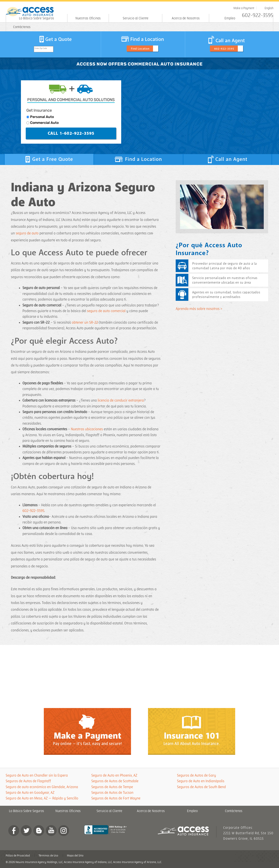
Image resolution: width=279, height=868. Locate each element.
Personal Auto (42, 117)
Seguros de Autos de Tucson (112, 793)
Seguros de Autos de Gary (196, 775)
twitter (26, 831)
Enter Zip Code (41, 48)
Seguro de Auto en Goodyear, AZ (30, 793)
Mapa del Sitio (75, 856)
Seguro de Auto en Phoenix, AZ (114, 775)
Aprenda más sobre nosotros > (199, 309)
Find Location (140, 49)
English (269, 8)
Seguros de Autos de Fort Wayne (116, 798)
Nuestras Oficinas (88, 18)
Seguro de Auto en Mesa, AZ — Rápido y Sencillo (42, 798)
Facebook (14, 831)
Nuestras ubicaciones (87, 429)
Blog (39, 831)
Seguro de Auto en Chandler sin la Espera (37, 775)
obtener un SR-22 (85, 323)
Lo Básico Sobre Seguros (37, 18)
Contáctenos (22, 27)
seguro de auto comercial (106, 311)
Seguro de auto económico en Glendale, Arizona (42, 787)
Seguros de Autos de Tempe (112, 787)
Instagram (64, 831)
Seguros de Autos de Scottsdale (115, 781)
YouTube (51, 831)
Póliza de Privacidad (18, 856)
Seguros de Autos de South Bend (201, 787)
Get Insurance (39, 110)
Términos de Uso (48, 856)
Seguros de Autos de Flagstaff (28, 781)
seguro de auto (27, 233)
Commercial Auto (44, 123)
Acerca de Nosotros (186, 18)
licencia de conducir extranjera (121, 400)
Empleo (230, 18)
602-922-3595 (224, 49)
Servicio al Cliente (136, 18)
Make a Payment (244, 8)
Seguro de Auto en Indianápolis (201, 781)
